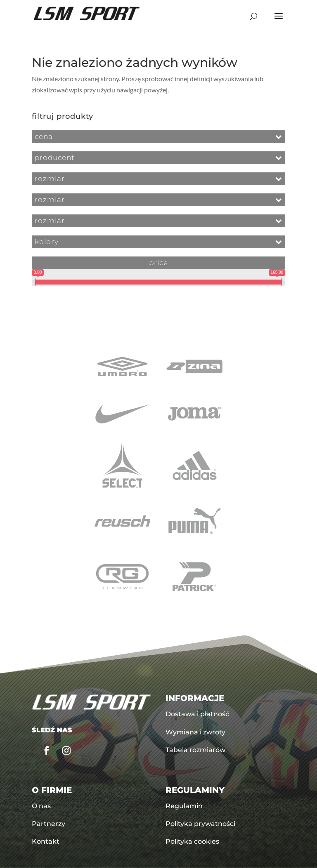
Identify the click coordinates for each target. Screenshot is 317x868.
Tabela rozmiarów (195, 750)
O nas (41, 806)
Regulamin (184, 806)
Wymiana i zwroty (195, 732)
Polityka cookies (192, 841)
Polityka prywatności (200, 824)
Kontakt (46, 841)
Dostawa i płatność (197, 714)
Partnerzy (48, 824)
